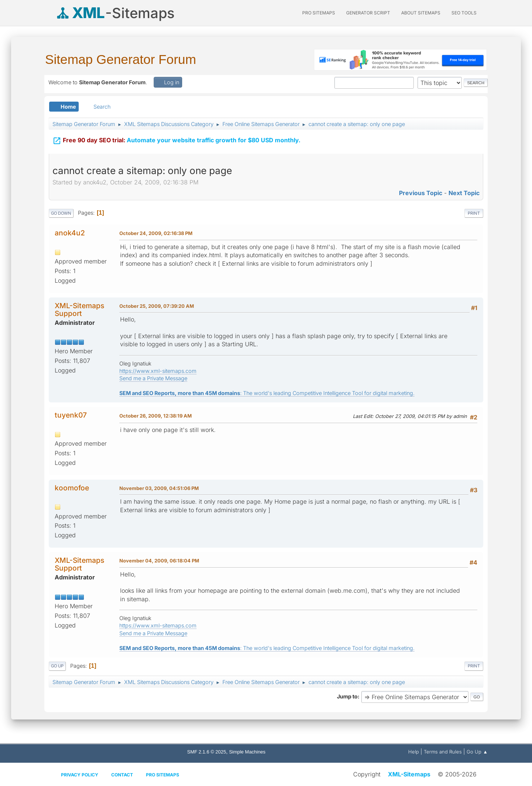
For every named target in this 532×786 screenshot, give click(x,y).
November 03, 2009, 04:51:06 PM (159, 488)
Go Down (61, 213)
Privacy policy (80, 775)
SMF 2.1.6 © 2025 (207, 752)
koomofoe (72, 488)
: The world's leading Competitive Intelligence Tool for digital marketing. (267, 393)
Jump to (347, 696)
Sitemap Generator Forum (121, 59)
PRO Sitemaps (319, 13)
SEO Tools (464, 13)
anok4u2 (70, 233)
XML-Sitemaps (409, 774)
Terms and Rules (443, 752)
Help (414, 752)
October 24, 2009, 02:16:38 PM (156, 233)
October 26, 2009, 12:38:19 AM (156, 416)
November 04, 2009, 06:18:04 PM (159, 561)
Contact (122, 775)
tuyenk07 (71, 415)
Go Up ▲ (477, 752)
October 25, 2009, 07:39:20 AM (157, 306)
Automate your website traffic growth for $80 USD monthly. (176, 141)
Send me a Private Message (153, 378)
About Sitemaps (421, 13)
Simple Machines (247, 752)
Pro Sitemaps (163, 775)
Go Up (57, 666)
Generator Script (368, 13)
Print (474, 213)
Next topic (464, 193)
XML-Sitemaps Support (79, 309)
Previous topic (421, 193)
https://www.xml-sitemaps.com (158, 371)
